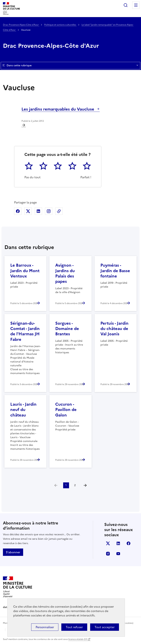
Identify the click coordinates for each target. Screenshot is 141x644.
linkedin (118, 543)
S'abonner (13, 552)
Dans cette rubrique (70, 66)
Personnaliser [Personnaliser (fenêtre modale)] (45, 627)
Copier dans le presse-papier (59, 211)
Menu (136, 5)
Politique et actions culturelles (60, 25)
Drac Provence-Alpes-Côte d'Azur (21, 25)
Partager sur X (28, 211)
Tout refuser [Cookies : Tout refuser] (74, 627)
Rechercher (126, 5)
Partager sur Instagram (49, 211)
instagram (108, 554)
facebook (129, 543)
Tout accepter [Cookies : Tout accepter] (105, 627)
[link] (56, 485)
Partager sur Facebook (18, 211)
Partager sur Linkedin (38, 211)
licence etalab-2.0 (78, 639)
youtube (118, 554)
